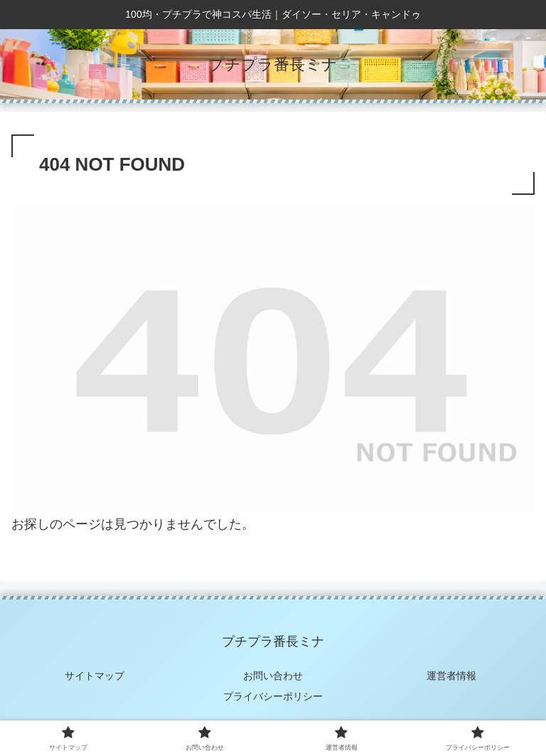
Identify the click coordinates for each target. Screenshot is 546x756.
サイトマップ (95, 676)
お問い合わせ (273, 676)
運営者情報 (451, 676)
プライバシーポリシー (273, 696)
